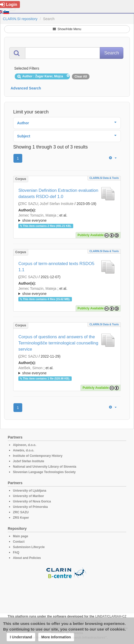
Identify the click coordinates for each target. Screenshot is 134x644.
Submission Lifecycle (29, 547)
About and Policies (27, 558)
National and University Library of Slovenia (45, 467)
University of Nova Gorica (32, 501)
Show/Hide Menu (67, 29)
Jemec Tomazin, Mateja (37, 215)
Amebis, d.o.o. (24, 450)
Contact (19, 542)
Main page (21, 536)
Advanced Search (26, 88)
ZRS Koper (21, 518)
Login (9, 5)
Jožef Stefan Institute (57, 204)
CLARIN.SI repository (20, 19)
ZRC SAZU (29, 204)
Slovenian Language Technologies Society (44, 472)
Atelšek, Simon (30, 368)
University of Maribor (28, 496)
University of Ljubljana (30, 491)
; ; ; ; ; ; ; (67, 218)
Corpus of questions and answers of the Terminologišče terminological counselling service (58, 343)
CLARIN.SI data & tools (104, 178)
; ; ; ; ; (67, 291)
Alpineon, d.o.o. (25, 445)
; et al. (67, 218)
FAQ (16, 552)
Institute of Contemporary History (38, 456)
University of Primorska (30, 507)
